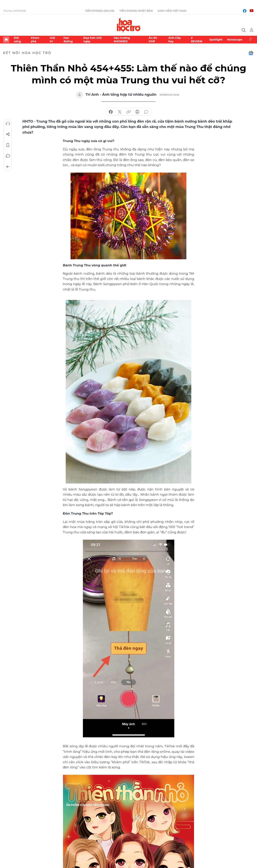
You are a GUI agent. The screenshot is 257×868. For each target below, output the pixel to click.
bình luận (146, 112)
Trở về (8, 167)
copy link (128, 112)
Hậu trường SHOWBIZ (122, 40)
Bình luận (8, 156)
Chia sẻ (8, 134)
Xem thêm (251, 40)
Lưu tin (8, 145)
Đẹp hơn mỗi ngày (92, 40)
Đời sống (17, 40)
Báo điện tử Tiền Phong (129, 25)
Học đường (68, 40)
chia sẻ (111, 112)
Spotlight (216, 40)
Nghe (8, 124)
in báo (137, 112)
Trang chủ (6, 40)
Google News (251, 53)
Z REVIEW (197, 40)
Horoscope (235, 40)
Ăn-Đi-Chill (153, 40)
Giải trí (52, 40)
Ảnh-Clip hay (174, 40)
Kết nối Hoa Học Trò (27, 53)
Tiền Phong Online (100, 11)
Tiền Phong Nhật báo (136, 11)
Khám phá (35, 40)
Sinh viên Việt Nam (172, 11)
